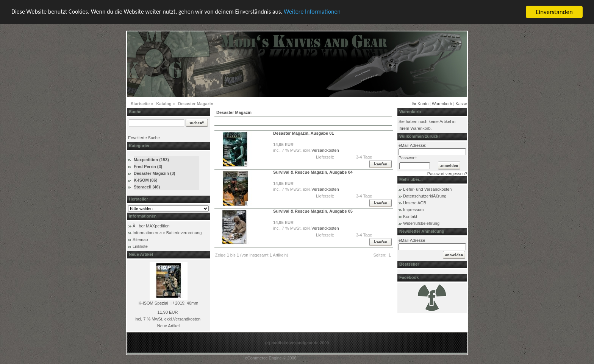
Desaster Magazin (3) (154, 173)
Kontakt (410, 216)
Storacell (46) (147, 187)
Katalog (164, 104)
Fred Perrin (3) (148, 166)
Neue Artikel (168, 326)
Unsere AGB (415, 203)
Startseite (140, 104)
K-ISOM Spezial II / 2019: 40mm (169, 303)
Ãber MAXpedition (151, 226)
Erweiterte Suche (144, 138)
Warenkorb (442, 104)
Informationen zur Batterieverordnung (167, 233)
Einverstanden (554, 12)
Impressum (413, 210)
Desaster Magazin (196, 104)
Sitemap (140, 240)
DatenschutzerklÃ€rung (425, 196)
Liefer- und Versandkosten (427, 189)
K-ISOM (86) (145, 180)
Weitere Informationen (328, 12)
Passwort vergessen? (447, 174)
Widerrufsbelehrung (421, 223)
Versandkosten (187, 319)
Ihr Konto (420, 104)
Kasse (461, 104)
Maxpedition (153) (151, 160)
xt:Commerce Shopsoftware (324, 358)
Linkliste (140, 246)
